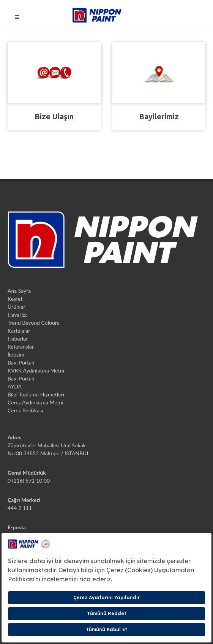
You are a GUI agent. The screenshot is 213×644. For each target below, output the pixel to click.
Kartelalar (19, 331)
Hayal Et (17, 315)
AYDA (15, 386)
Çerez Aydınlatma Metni (35, 402)
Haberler (18, 339)
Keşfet (15, 299)
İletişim (16, 354)
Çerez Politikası (25, 410)
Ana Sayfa (19, 291)
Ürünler (17, 307)
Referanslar (21, 346)
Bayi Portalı (21, 362)
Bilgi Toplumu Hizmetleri (36, 394)
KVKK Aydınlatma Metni (36, 370)
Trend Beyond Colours (33, 323)
